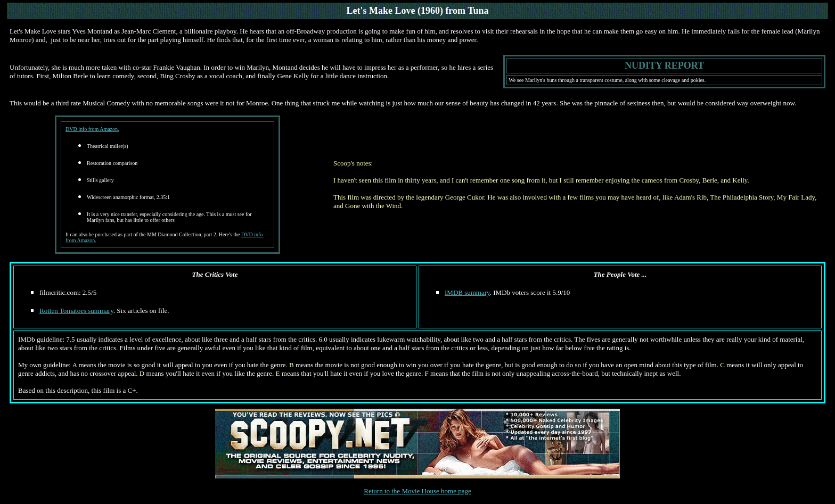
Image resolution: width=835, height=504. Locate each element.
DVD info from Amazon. (92, 129)
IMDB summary (467, 292)
